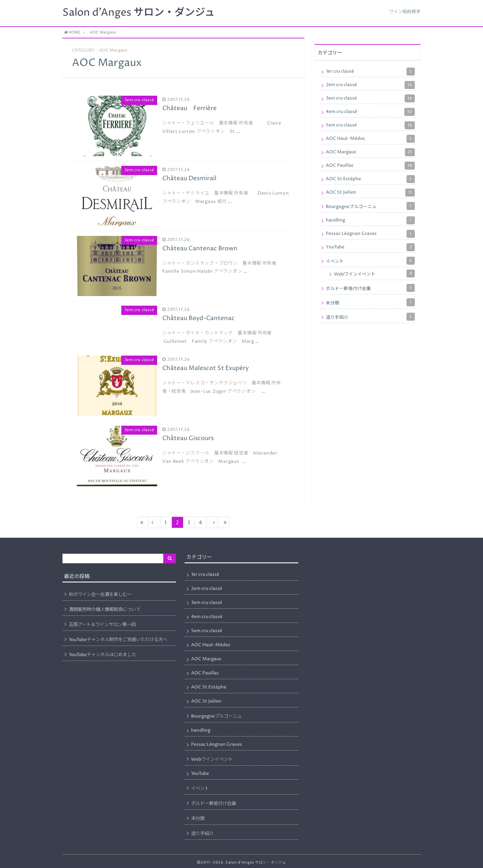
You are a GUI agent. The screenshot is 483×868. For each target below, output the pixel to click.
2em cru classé (370, 85)
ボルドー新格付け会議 (370, 288)
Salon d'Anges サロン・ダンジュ (139, 13)
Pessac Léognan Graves (370, 234)
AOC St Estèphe (370, 179)
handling (370, 220)
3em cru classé (370, 98)
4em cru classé (370, 112)
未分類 (370, 302)
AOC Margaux (370, 152)
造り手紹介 (370, 317)
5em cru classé (370, 125)
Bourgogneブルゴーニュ (370, 206)
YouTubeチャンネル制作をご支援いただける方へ (118, 640)
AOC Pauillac (370, 166)
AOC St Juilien (370, 193)
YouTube (370, 247)
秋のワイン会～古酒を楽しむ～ (100, 595)
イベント (370, 261)
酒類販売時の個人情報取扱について (105, 610)
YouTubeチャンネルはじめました (102, 655)
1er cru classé (370, 72)
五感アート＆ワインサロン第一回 (102, 625)
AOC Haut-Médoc (370, 139)
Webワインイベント (374, 273)
